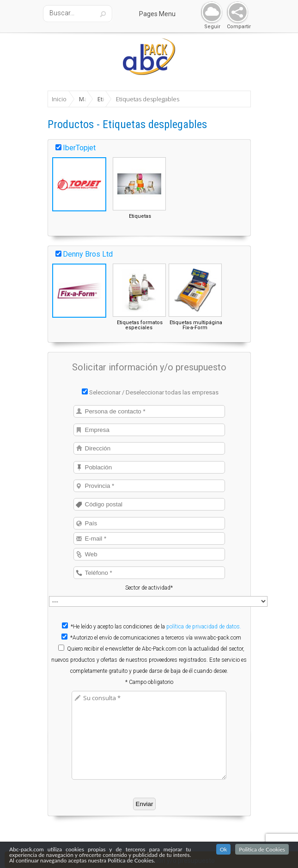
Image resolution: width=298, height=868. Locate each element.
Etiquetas (140, 216)
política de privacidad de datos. (204, 627)
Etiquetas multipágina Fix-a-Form (196, 325)
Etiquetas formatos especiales (140, 325)
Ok (224, 850)
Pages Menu (163, 14)
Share (235, 13)
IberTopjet (79, 148)
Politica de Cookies (262, 850)
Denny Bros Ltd (88, 254)
